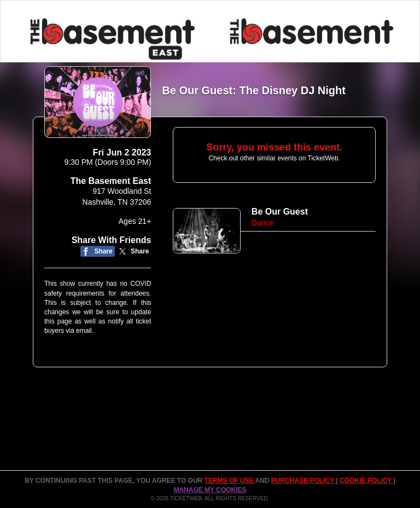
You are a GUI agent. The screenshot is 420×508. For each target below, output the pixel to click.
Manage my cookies (210, 490)
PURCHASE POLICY (304, 481)
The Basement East (111, 181)
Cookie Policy (366, 481)
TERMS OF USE (230, 481)
